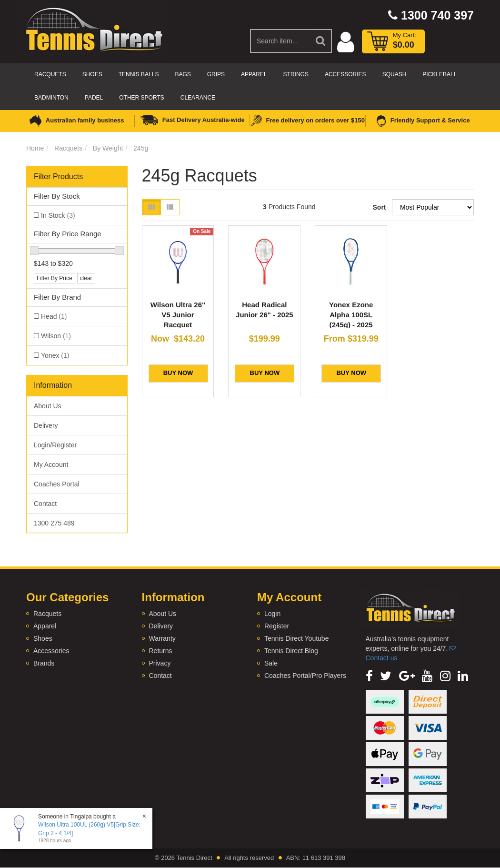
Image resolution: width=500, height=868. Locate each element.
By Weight (108, 148)
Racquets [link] (47, 614)
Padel (94, 98)
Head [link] (54, 316)
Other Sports (141, 98)
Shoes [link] (43, 638)
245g (141, 148)
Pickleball (440, 74)
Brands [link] (44, 663)
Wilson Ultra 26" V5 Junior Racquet (178, 315)
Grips (216, 74)
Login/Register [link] (55, 445)
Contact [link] (45, 504)
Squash (395, 74)
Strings (296, 74)
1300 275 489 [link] (54, 523)
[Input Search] (280, 41)
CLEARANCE (198, 98)
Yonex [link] (55, 355)
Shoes (92, 74)
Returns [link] (161, 651)
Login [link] (272, 614)
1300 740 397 (431, 15)
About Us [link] (48, 406)
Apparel (254, 74)
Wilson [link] (56, 336)
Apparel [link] (45, 626)
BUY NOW (178, 373)
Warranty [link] (162, 638)
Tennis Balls (139, 74)
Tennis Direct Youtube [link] (296, 638)
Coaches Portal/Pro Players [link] (305, 676)
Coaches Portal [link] (57, 484)
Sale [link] (271, 663)
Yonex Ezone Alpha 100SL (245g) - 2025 (351, 315)
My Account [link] (51, 464)
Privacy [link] (160, 663)
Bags (183, 74)
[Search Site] (321, 41)
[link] (369, 676)
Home (35, 148)
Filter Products (58, 177)
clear (86, 278)
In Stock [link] (58, 215)
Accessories (345, 74)
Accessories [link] (51, 651)
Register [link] (277, 626)
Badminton (51, 98)
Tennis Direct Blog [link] (291, 651)
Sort (379, 207)
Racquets (50, 74)
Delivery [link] (46, 425)
